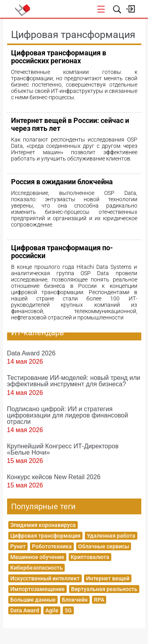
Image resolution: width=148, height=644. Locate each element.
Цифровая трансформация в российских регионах (59, 57)
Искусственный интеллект (45, 578)
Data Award (25, 610)
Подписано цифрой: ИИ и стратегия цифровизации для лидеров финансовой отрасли (68, 415)
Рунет (18, 546)
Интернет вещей (108, 578)
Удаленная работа (111, 536)
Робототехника (52, 546)
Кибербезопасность (37, 568)
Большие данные (33, 600)
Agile (52, 610)
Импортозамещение (37, 589)
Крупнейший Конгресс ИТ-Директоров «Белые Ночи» (63, 449)
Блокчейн (75, 600)
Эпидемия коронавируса (43, 525)
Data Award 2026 (31, 353)
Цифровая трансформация (45, 536)
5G (68, 610)
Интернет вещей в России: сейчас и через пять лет (70, 124)
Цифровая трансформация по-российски (62, 252)
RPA (99, 600)
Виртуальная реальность (104, 589)
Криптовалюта (90, 557)
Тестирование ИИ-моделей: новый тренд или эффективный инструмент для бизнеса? (74, 381)
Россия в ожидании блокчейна (62, 182)
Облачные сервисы (104, 546)
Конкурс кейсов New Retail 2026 (54, 477)
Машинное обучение (37, 557)
